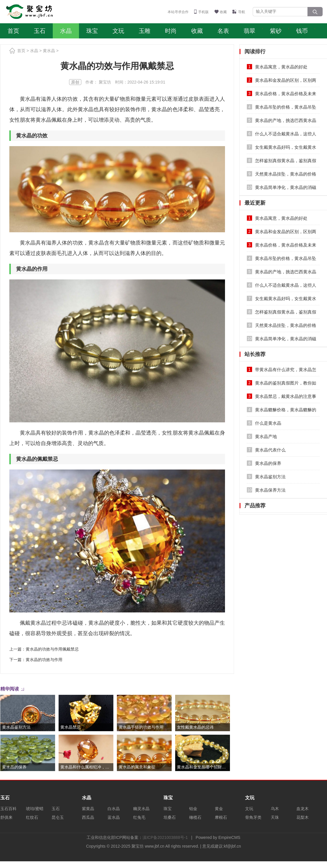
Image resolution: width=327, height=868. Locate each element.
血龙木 (303, 809)
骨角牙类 (253, 817)
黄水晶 (49, 51)
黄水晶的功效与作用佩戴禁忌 (52, 649)
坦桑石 (170, 817)
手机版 (203, 12)
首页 (13, 31)
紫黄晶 (88, 809)
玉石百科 (8, 809)
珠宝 (92, 31)
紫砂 (276, 31)
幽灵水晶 (141, 809)
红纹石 (32, 817)
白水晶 (114, 809)
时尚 (171, 31)
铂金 (193, 809)
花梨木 (303, 817)
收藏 (223, 12)
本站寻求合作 (178, 12)
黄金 (219, 809)
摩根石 (221, 817)
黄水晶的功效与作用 (44, 660)
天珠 (275, 817)
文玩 (118, 31)
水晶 (66, 31)
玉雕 (145, 31)
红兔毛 (139, 817)
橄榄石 (195, 817)
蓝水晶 (114, 817)
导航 (242, 12)
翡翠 (249, 31)
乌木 (275, 809)
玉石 (40, 31)
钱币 (302, 31)
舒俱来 (6, 817)
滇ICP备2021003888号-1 (165, 837)
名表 (223, 31)
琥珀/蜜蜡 (35, 809)
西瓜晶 (88, 817)
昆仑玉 (58, 817)
